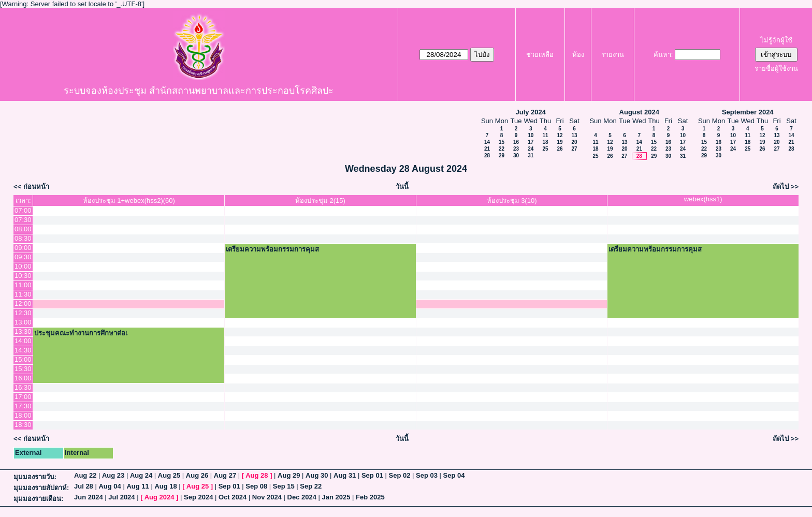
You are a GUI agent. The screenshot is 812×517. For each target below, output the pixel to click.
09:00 (23, 248)
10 (531, 135)
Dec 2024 (302, 497)
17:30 (23, 406)
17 (531, 142)
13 (574, 135)
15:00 (23, 359)
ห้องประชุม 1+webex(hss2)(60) (129, 201)
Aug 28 (257, 475)
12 (560, 135)
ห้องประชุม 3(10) (512, 201)
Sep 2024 (198, 497)
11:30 (23, 294)
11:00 (23, 285)
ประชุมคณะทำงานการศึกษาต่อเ (81, 333)
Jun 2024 (89, 497)
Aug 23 (113, 475)
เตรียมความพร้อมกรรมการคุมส (272, 249)
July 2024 (531, 112)
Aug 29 (289, 475)
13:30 (23, 331)
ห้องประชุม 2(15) (320, 201)
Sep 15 (284, 486)
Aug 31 (345, 475)
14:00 (23, 341)
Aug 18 (165, 486)
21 (487, 149)
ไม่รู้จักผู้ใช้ (776, 40)
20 (574, 142)
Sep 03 (427, 475)
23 (516, 149)
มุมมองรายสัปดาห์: (41, 488)
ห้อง (578, 55)
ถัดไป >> (786, 187)
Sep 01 (372, 475)
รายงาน (613, 55)
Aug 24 (141, 475)
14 (487, 142)
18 (545, 142)
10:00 (23, 266)
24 (531, 149)
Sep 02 (399, 475)
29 (502, 156)
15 (502, 142)
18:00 (23, 415)
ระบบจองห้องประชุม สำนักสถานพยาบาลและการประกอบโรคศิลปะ (199, 91)
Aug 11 (137, 486)
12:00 (23, 304)
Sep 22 (311, 486)
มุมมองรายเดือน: (38, 499)
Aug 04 (110, 486)
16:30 (23, 387)
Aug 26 (197, 475)
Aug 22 (85, 475)
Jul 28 (84, 486)
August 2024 (639, 112)
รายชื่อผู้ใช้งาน (776, 69)
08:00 (23, 229)
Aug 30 (317, 475)
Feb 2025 (370, 497)
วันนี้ (402, 187)
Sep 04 (454, 475)
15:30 (23, 369)
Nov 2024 (267, 497)
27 (574, 149)
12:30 (23, 313)
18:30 (23, 425)
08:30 (23, 238)
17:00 (23, 397)
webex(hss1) (703, 199)
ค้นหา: (663, 55)
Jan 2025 (336, 497)
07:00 (23, 210)
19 (560, 142)
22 (502, 149)
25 (545, 149)
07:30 (23, 220)
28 (487, 156)
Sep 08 (256, 486)
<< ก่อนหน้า (31, 187)
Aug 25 (169, 475)
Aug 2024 (160, 497)
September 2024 (748, 112)
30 (516, 156)
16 (516, 142)
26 (560, 149)
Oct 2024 (233, 497)
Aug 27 (225, 475)
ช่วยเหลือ (540, 55)
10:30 (23, 276)
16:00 (23, 378)
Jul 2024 (121, 497)
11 (545, 135)
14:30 (23, 350)
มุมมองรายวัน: (35, 477)
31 (531, 156)
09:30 (23, 257)
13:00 (23, 322)
